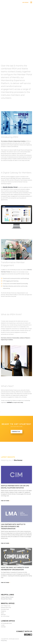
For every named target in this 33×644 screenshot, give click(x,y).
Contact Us (16, 432)
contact (9, 403)
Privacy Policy (4, 641)
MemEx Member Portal (10, 187)
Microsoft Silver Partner (6, 599)
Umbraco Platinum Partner (7, 597)
